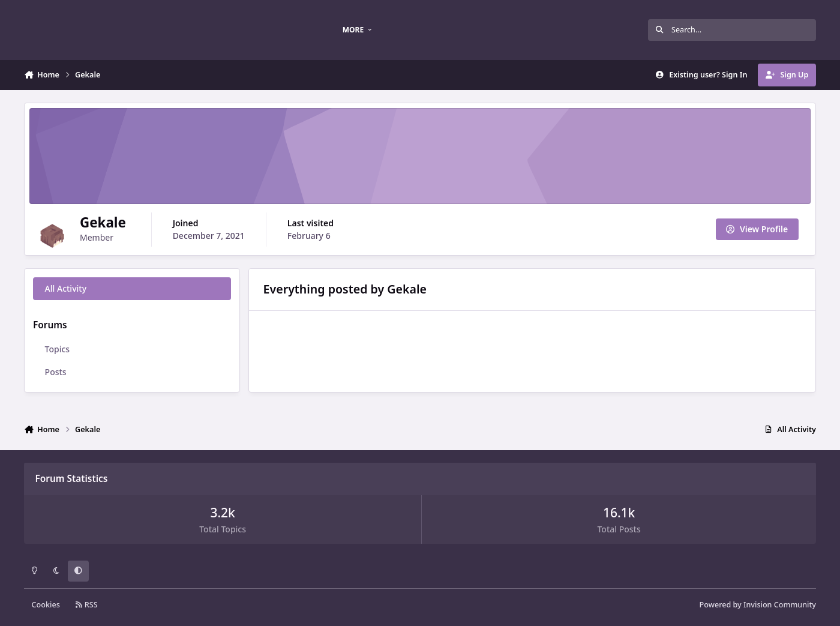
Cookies (46, 605)
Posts (56, 372)
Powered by (758, 605)
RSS (86, 605)
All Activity (66, 288)
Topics (58, 349)
